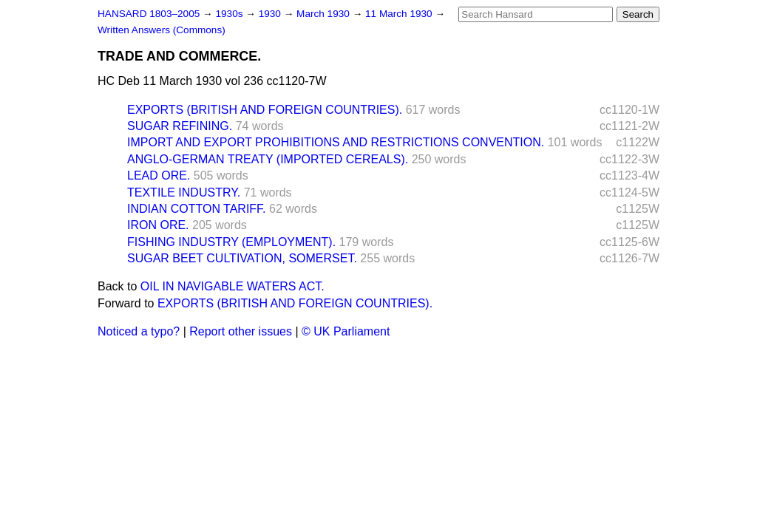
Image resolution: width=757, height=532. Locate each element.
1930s (230, 14)
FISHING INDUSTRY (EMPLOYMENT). (231, 242)
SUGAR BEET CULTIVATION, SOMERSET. (242, 258)
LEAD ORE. (159, 175)
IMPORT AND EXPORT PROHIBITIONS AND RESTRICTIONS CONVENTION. (336, 142)
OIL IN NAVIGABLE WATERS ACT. (232, 286)
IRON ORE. (158, 225)
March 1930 (325, 14)
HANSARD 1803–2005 (149, 14)
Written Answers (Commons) (162, 30)
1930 (271, 14)
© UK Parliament (346, 331)
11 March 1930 (400, 14)
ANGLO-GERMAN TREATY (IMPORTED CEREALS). (268, 159)
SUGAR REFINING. (180, 126)
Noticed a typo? (139, 331)
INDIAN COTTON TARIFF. (197, 209)
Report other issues (241, 331)
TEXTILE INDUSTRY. (184, 192)
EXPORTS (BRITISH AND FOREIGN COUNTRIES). (265, 110)
